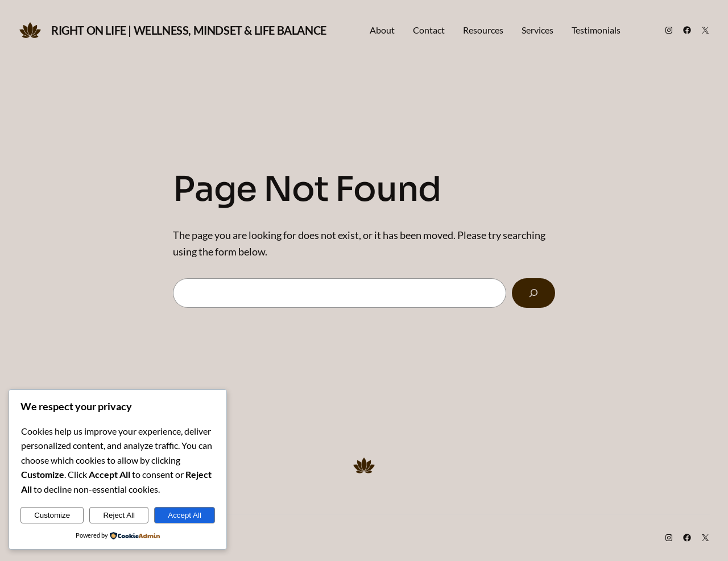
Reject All (119, 515)
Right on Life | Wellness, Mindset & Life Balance (189, 30)
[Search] (533, 293)
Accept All (185, 515)
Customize (52, 515)
